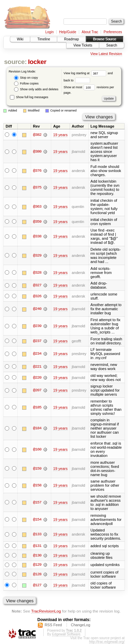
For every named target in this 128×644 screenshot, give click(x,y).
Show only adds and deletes (36, 89)
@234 (37, 354)
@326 (37, 296)
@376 (37, 171)
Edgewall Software (66, 634)
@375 (37, 187)
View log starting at (86, 73)
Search (112, 45)
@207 (37, 390)
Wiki (20, 39)
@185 (37, 407)
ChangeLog (80, 625)
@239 (37, 326)
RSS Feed (53, 625)
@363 (37, 207)
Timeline (44, 39)
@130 (37, 555)
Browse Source (104, 39)
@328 (37, 273)
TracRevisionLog (46, 611)
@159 (37, 469)
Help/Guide (68, 32)
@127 (37, 585)
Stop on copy (26, 78)
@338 (37, 236)
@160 (37, 449)
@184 (37, 428)
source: (15, 62)
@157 (37, 502)
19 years (60, 135)
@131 (37, 546)
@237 (37, 341)
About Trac (90, 32)
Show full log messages (29, 97)
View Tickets (83, 45)
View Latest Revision (106, 54)
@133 (37, 534)
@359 (37, 222)
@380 (37, 152)
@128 (37, 574)
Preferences (113, 32)
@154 (37, 520)
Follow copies (26, 84)
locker (37, 62)
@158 (37, 485)
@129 (37, 565)
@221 (37, 367)
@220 (37, 378)
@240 (37, 309)
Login (49, 32)
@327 (37, 285)
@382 (37, 135)
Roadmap (72, 39)
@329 (37, 255)
